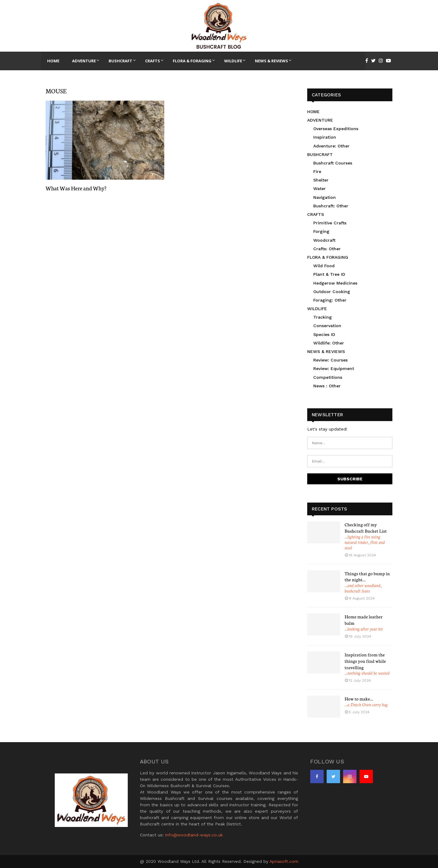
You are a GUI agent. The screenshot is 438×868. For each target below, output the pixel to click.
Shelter (321, 180)
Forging (321, 231)
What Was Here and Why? (76, 188)
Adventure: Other (331, 146)
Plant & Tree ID (329, 274)
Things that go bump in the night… (367, 577)
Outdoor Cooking (332, 292)
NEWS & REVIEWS (326, 351)
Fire (317, 171)
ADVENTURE (320, 120)
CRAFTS (316, 214)
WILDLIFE (317, 309)
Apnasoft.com (284, 861)
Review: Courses (330, 360)
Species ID (324, 334)
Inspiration (325, 137)
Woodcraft (324, 240)
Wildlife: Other (329, 343)
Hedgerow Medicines (335, 283)
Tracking (323, 317)
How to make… (359, 699)
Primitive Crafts (330, 223)
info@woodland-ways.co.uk (194, 835)
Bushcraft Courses (333, 163)
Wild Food (324, 266)
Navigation (325, 197)
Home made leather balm (364, 620)
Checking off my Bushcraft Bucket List (366, 528)
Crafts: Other (327, 249)
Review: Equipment (334, 368)
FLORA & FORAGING (328, 257)
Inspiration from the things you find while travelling (365, 661)
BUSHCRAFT (320, 154)
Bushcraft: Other (331, 206)
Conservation (327, 326)
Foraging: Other (330, 300)
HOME (313, 112)
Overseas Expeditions (336, 129)
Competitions (328, 377)
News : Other (327, 386)
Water (320, 188)
